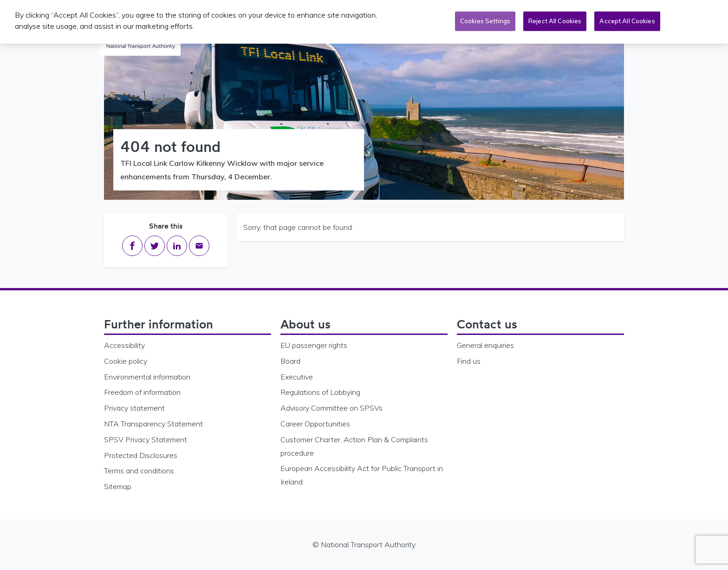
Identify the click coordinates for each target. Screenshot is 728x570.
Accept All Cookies (627, 20)
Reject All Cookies (555, 20)
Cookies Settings (485, 20)
